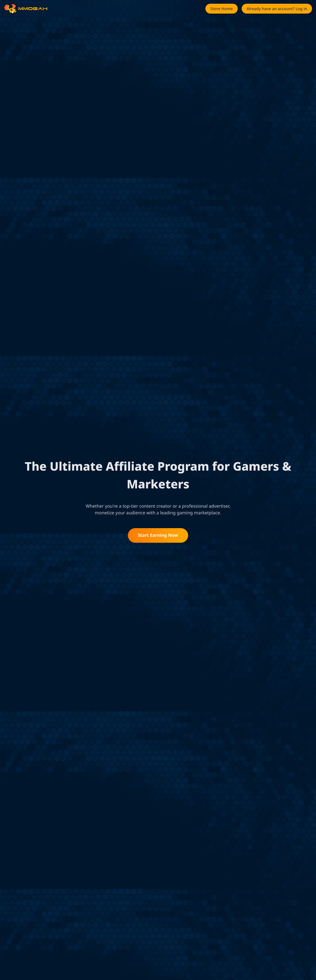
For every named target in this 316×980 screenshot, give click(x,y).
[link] (10, 9)
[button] (222, 9)
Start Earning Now (158, 535)
